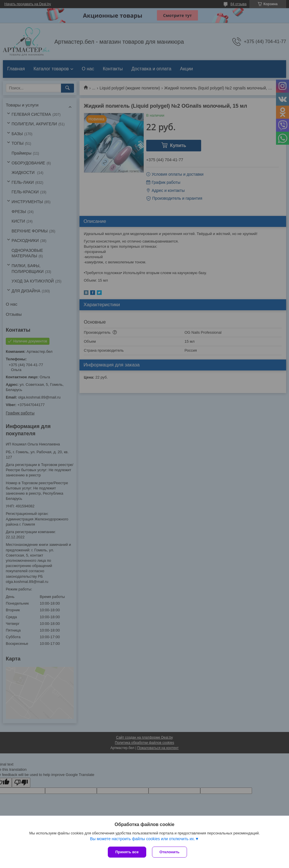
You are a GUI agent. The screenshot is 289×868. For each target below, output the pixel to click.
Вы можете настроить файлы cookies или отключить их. (142, 839)
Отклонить (169, 852)
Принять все (127, 852)
